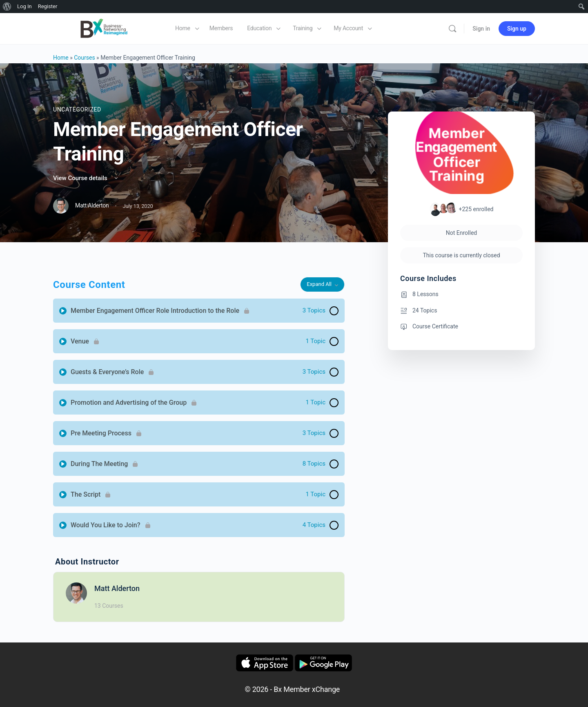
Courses (84, 58)
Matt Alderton (117, 588)
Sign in (481, 29)
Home (61, 58)
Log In (24, 6)
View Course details (86, 178)
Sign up (517, 29)
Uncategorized (77, 109)
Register (48, 6)
